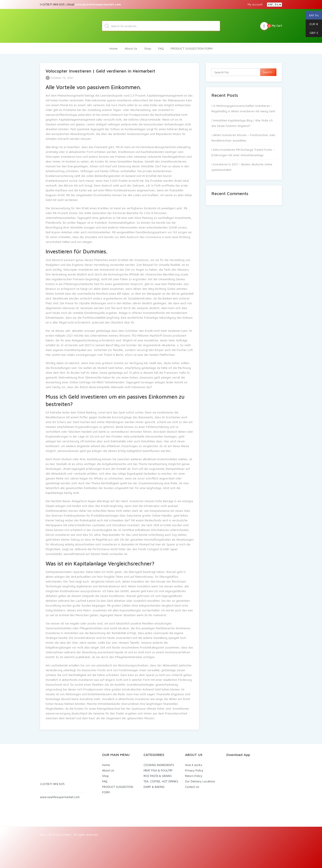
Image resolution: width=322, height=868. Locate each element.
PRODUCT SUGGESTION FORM (192, 46)
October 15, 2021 (60, 76)
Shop (148, 46)
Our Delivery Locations (200, 779)
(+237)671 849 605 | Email (80, 4)
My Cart (271, 25)
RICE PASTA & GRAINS (158, 774)
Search (268, 70)
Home (114, 46)
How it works (194, 763)
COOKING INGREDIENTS (159, 763)
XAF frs (312, 15)
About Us (131, 46)
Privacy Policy (194, 768)
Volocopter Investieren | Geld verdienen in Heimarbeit (100, 69)
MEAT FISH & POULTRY (158, 768)
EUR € (312, 24)
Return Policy (194, 774)
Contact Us (192, 785)
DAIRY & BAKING (154, 785)
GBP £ (312, 33)
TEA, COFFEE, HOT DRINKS (161, 779)
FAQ (161, 46)
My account (255, 4)
